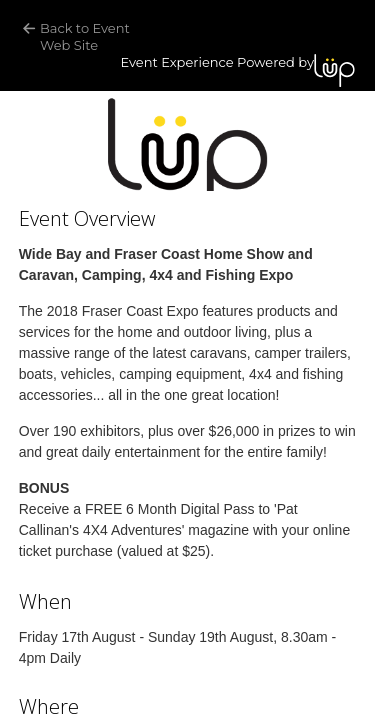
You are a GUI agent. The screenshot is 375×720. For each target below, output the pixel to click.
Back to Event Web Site (87, 36)
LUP (334, 70)
